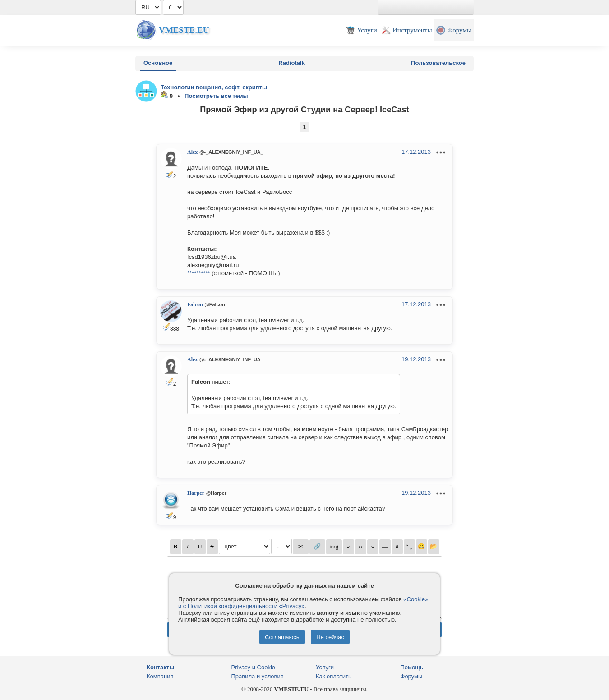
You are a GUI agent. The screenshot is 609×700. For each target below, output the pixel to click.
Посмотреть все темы (216, 96)
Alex (192, 152)
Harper (196, 493)
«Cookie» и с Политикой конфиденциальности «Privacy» (303, 603)
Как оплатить (334, 676)
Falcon (195, 304)
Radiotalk (292, 63)
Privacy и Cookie (254, 667)
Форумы (412, 676)
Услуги (325, 667)
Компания (160, 676)
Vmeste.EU (184, 30)
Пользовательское (438, 63)
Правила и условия (258, 676)
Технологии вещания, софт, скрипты (214, 87)
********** (199, 273)
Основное (158, 63)
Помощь (412, 667)
